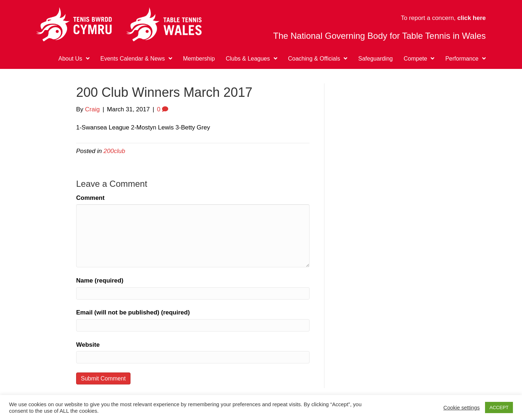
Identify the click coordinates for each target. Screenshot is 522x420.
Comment (90, 198)
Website (88, 345)
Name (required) (100, 281)
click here (472, 18)
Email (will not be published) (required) (133, 312)
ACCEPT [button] (499, 407)
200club (115, 151)
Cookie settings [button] (461, 408)
